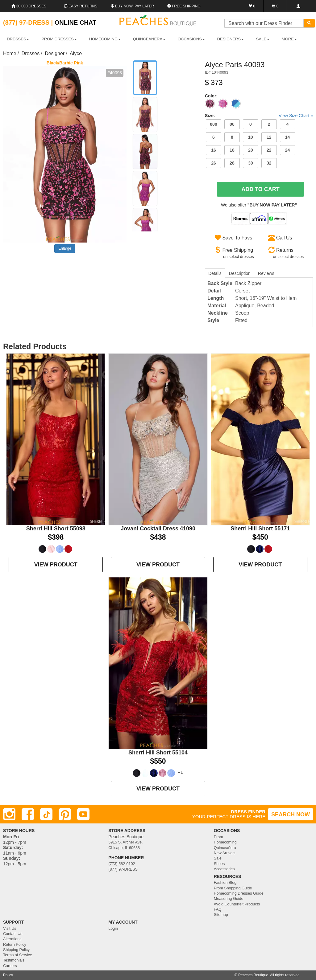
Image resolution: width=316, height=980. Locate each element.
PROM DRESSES (59, 39)
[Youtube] (83, 814)
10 (251, 137)
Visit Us (10, 929)
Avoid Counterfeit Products (237, 904)
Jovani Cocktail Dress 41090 (158, 529)
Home (10, 53)
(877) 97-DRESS (123, 869)
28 (232, 163)
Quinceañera (225, 848)
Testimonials (14, 960)
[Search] (309, 23)
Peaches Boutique (253, 975)
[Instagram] (9, 814)
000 (213, 124)
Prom (218, 837)
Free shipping (184, 6)
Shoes (219, 864)
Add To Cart (260, 189)
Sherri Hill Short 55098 (56, 529)
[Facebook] (28, 814)
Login (113, 929)
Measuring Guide (229, 899)
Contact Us (13, 934)
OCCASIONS (191, 39)
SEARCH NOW (291, 815)
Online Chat (75, 22)
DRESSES (18, 39)
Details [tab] (215, 273)
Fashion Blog (225, 883)
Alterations (12, 939)
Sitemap (221, 915)
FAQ (218, 909)
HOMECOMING (105, 39)
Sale (218, 858)
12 (269, 137)
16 (214, 150)
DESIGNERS (231, 39)
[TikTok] (46, 814)
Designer (55, 53)
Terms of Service (18, 955)
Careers (10, 966)
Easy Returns (81, 6)
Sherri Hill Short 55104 (158, 753)
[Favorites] (252, 6)
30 (251, 163)
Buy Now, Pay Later (132, 6)
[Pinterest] (65, 814)
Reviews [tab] (266, 273)
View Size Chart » (296, 116)
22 (269, 150)
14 (288, 137)
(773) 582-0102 (122, 864)
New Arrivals (225, 853)
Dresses (31, 53)
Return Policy (15, 945)
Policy (8, 975)
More (289, 39)
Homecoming (225, 842)
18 (232, 150)
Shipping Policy (16, 950)
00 (232, 124)
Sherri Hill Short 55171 (260, 529)
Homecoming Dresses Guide (239, 893)
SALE (263, 39)
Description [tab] (240, 273)
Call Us (284, 238)
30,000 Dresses (29, 6)
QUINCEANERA (149, 39)
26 (214, 163)
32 (269, 163)
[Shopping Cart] (275, 6)
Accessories (224, 869)
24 (288, 150)
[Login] (298, 6)
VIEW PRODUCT (56, 565)
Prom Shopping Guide (233, 888)
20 (251, 150)
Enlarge (65, 248)
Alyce (76, 53)
